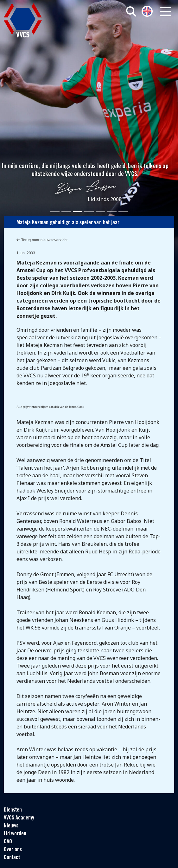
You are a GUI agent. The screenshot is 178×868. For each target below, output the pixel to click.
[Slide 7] (123, 212)
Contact (12, 858)
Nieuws (11, 826)
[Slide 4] (89, 212)
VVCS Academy (19, 818)
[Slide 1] (55, 212)
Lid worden (15, 834)
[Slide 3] (78, 212)
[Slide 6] (112, 212)
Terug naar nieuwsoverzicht (42, 240)
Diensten (13, 810)
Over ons (13, 850)
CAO (8, 842)
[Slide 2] (66, 212)
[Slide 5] (100, 212)
